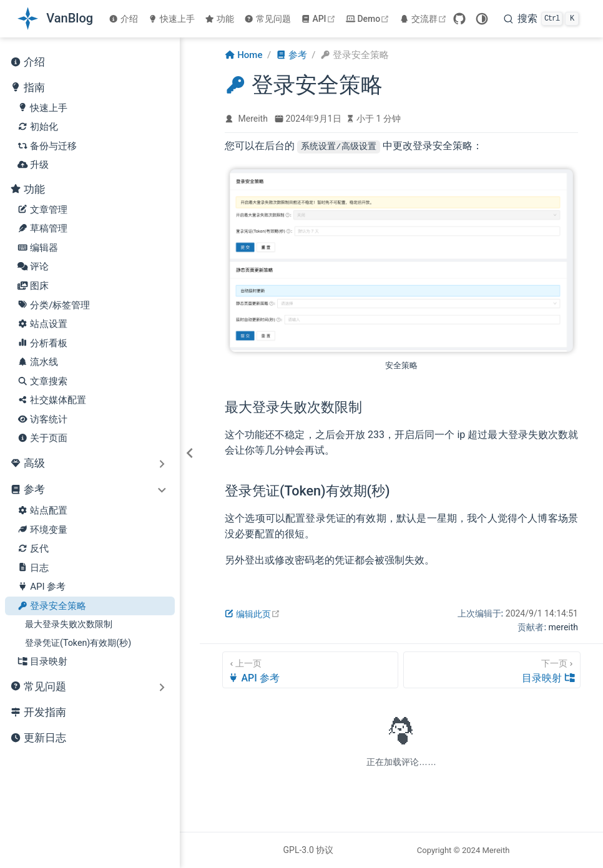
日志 (33, 568)
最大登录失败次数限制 (69, 624)
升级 (33, 165)
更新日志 (38, 739)
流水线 (38, 362)
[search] (541, 19)
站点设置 (42, 324)
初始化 (38, 127)
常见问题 (267, 19)
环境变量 (42, 530)
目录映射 (42, 662)
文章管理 (42, 210)
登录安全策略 (52, 606)
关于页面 (42, 438)
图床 (33, 286)
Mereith (253, 119)
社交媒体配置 (52, 400)
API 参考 (42, 587)
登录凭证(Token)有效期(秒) (78, 643)
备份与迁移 (47, 146)
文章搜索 (42, 382)
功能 (219, 19)
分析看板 (42, 344)
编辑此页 (252, 613)
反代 (33, 549)
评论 (33, 267)
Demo (369, 19)
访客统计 (42, 420)
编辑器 (38, 248)
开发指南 (38, 713)
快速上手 (171, 19)
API (320, 19)
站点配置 (42, 511)
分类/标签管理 (54, 305)
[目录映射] (492, 669)
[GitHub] (459, 19)
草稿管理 (42, 229)
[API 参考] (310, 669)
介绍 (123, 19)
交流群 (424, 19)
